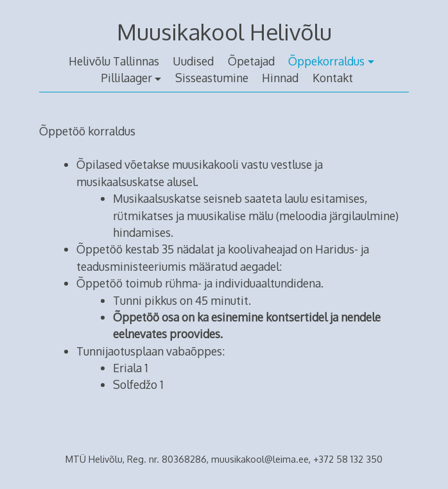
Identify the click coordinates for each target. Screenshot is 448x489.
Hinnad (280, 78)
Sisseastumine (212, 78)
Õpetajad (251, 61)
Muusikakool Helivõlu (224, 32)
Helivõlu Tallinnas (114, 61)
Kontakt (333, 78)
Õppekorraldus (326, 61)
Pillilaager (126, 78)
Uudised (193, 61)
